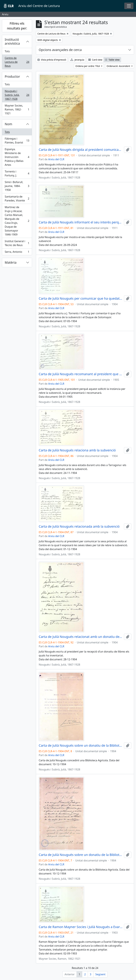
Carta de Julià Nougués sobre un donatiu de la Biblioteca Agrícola (81, 746)
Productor (12, 76)
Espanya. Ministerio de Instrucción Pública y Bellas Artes (17, 157)
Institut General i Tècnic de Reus (17, 243)
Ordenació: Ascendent (119, 66)
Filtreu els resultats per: (17, 26)
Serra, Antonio (17, 252)
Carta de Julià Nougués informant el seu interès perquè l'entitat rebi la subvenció (81, 222)
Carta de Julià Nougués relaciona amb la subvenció (77, 450)
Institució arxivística (12, 41)
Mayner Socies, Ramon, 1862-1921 (17, 109)
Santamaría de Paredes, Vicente (17, 199)
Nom (8, 124)
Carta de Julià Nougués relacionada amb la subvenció (79, 526)
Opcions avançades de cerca (60, 50)
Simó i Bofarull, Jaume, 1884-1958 (17, 186)
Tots (7, 51)
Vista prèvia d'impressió (52, 60)
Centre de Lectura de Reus (17, 62)
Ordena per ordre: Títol (88, 66)
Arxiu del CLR (56, 159)
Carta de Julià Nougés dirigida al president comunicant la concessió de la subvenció (81, 150)
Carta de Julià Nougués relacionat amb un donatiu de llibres (81, 637)
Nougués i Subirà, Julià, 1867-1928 (17, 95)
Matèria (11, 262)
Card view (95, 60)
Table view (112, 60)
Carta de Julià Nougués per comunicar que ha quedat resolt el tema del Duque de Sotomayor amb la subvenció (81, 298)
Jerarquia (77, 60)
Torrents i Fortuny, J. (17, 173)
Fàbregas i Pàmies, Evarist (17, 141)
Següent (100, 974)
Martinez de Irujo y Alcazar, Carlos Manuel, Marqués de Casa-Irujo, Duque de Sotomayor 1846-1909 (17, 221)
